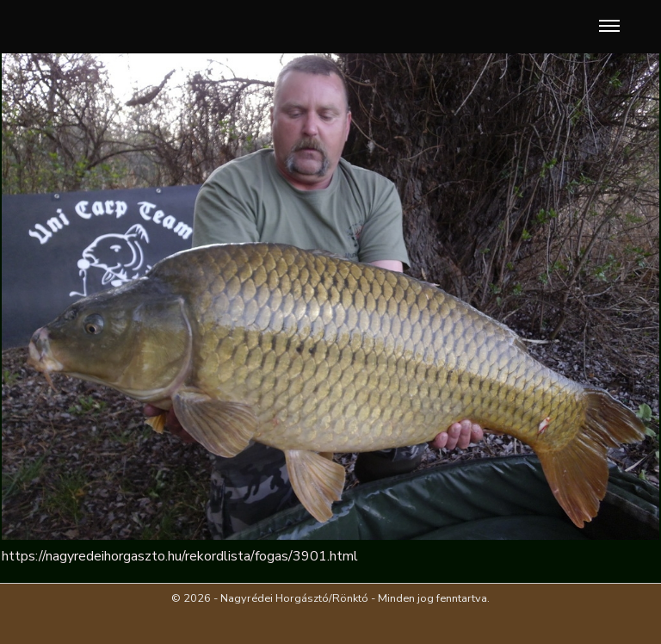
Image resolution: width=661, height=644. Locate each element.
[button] (606, 27)
